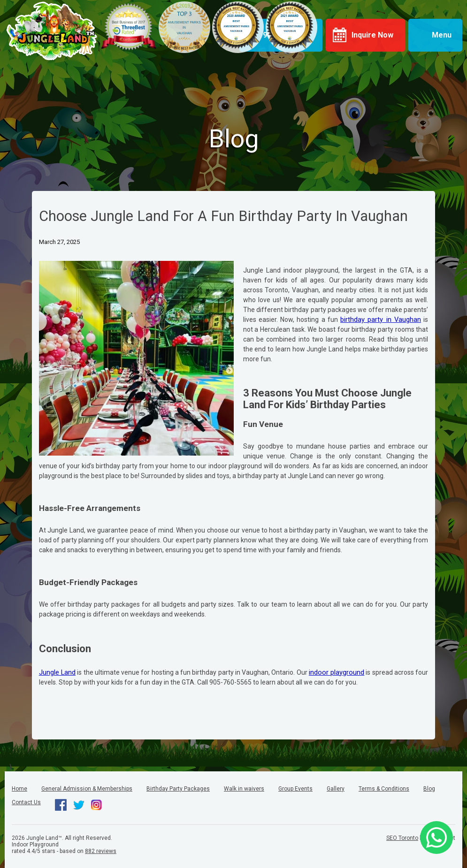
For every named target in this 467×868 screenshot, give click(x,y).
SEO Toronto (402, 838)
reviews (101, 851)
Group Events (295, 789)
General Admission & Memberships (87, 789)
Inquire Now (372, 35)
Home (19, 789)
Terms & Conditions (384, 789)
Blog (429, 789)
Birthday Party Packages (178, 789)
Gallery (336, 789)
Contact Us (26, 802)
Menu (442, 35)
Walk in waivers (244, 789)
